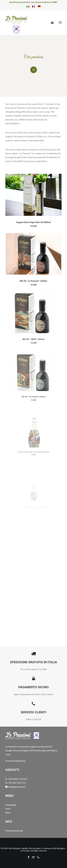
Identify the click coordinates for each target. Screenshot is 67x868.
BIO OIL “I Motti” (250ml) (33, 333)
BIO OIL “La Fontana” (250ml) (33, 389)
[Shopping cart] (51, 22)
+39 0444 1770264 (16, 779)
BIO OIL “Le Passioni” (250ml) (33, 277)
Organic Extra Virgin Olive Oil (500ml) (33, 220)
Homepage (11, 805)
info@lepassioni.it (16, 787)
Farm (8, 809)
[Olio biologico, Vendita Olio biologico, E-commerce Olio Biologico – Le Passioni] (16, 22)
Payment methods (14, 831)
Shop (8, 812)
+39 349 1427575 (16, 783)
